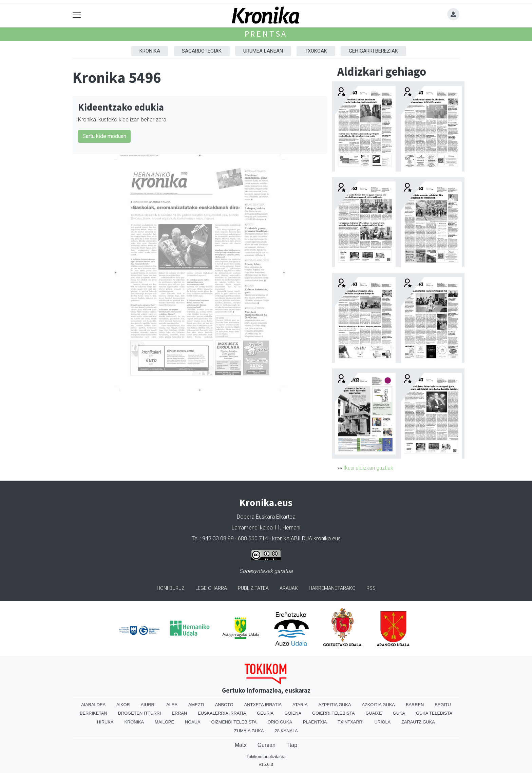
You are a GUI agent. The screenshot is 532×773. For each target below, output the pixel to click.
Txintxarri (350, 722)
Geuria (265, 713)
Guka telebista (434, 713)
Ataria (300, 705)
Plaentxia (315, 722)
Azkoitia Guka (378, 705)
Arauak (289, 588)
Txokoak (316, 51)
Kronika (150, 51)
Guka (399, 713)
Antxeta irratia (263, 705)
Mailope (164, 722)
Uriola (382, 722)
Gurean (267, 745)
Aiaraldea (93, 705)
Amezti (196, 705)
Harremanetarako (332, 588)
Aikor (123, 705)
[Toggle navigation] (77, 15)
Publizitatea (253, 588)
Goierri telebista (333, 713)
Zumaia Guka (249, 731)
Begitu (443, 705)
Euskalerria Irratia (222, 713)
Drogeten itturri (140, 713)
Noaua (193, 722)
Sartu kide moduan (104, 136)
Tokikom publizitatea (266, 757)
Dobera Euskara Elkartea (266, 517)
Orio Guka (280, 722)
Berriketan (93, 713)
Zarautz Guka (418, 722)
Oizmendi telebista (234, 722)
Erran (179, 713)
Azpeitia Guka (335, 705)
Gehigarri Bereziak (373, 51)
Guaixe (374, 713)
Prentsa (266, 34)
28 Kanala (286, 731)
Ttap (292, 745)
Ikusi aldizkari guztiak (368, 468)
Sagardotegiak (202, 51)
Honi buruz (171, 588)
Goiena (293, 713)
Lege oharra (211, 588)
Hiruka (105, 722)
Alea (172, 705)
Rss (371, 588)
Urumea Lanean (263, 51)
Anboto (224, 705)
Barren (415, 705)
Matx (241, 745)
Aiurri (148, 705)
